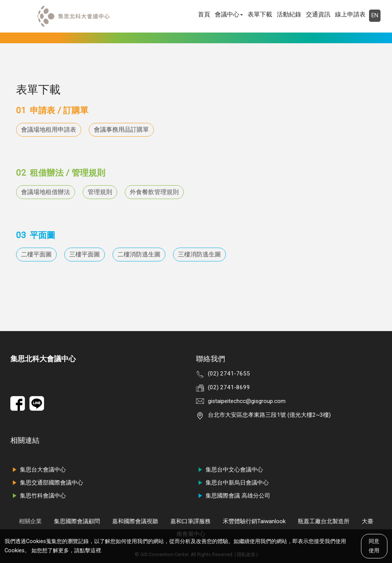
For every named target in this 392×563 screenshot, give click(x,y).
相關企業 (30, 521)
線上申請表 (350, 14)
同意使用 (374, 546)
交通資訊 (318, 14)
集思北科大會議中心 (43, 359)
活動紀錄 (289, 14)
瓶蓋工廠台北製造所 (324, 521)
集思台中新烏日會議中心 (232, 483)
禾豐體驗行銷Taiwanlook (254, 521)
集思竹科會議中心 (38, 496)
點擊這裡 (90, 551)
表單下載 (260, 14)
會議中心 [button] (229, 14)
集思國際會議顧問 (77, 521)
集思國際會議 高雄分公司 (233, 496)
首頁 (204, 14)
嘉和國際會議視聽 (135, 521)
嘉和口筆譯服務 (190, 521)
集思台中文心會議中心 (229, 470)
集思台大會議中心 (38, 470)
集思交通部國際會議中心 (47, 483)
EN (375, 16)
